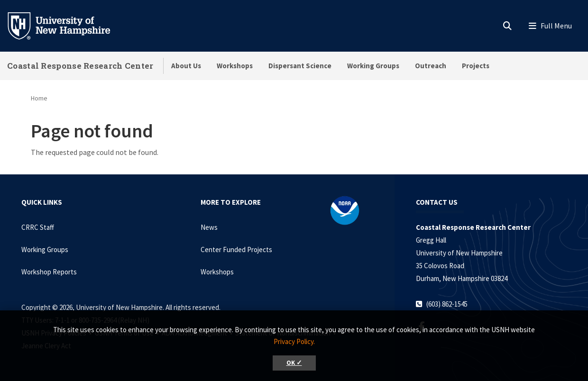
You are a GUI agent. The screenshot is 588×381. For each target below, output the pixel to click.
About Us (186, 66)
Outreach (431, 66)
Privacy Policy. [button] (294, 341)
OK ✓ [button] (294, 363)
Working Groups (373, 66)
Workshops (235, 66)
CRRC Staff (38, 227)
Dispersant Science (300, 66)
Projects (476, 66)
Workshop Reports (49, 272)
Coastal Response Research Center (80, 66)
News (209, 227)
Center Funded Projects (236, 249)
